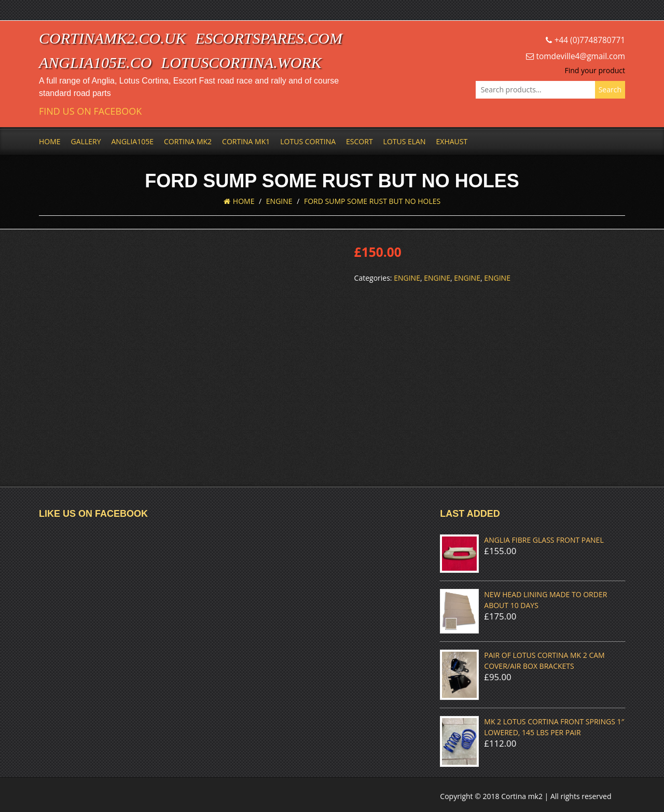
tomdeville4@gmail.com (581, 56)
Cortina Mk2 (188, 141)
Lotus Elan (405, 141)
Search (610, 90)
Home (50, 141)
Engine (279, 201)
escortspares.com (269, 38)
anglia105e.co (95, 63)
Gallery (86, 141)
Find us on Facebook (90, 111)
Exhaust (452, 141)
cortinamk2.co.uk (112, 38)
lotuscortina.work (241, 63)
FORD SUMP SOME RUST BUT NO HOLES (372, 201)
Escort (359, 141)
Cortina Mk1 (246, 141)
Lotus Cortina (308, 141)
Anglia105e (133, 141)
